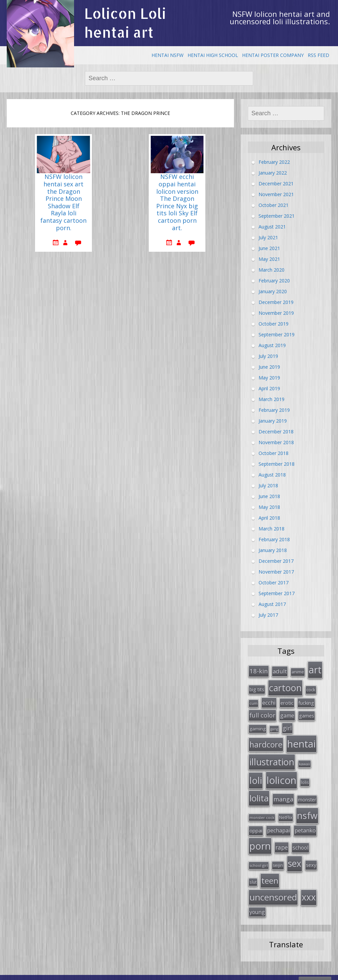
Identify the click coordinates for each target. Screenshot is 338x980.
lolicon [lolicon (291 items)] (281, 776)
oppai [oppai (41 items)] (256, 825)
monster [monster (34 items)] (307, 795)
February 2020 (274, 280)
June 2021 (269, 248)
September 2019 (277, 334)
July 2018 (268, 485)
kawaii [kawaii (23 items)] (305, 760)
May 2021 (269, 259)
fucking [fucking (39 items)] (306, 701)
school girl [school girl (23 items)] (259, 858)
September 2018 (277, 464)
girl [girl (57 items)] (287, 726)
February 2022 (274, 162)
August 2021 (272, 226)
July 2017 (268, 615)
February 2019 (274, 410)
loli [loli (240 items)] (256, 776)
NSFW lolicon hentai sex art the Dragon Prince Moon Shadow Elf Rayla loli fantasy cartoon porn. (63, 202)
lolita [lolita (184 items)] (259, 793)
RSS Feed (318, 55)
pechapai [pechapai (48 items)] (278, 825)
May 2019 (269, 377)
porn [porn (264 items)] (260, 839)
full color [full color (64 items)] (262, 713)
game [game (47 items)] (287, 713)
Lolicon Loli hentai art (125, 23)
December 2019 (276, 302)
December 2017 (276, 561)
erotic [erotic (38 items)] (287, 701)
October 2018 (274, 453)
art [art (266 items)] (315, 669)
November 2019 (276, 313)
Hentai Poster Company (273, 55)
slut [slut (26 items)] (253, 874)
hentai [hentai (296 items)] (301, 740)
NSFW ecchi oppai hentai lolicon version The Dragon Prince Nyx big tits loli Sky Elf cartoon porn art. (177, 202)
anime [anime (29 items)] (298, 671)
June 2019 (269, 366)
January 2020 (273, 291)
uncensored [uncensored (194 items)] (273, 889)
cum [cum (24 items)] (253, 701)
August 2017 (272, 604)
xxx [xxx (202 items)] (309, 889)
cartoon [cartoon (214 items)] (285, 687)
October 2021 (274, 205)
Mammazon (315, 973)
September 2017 (277, 593)
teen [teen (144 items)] (270, 873)
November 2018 (276, 442)
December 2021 (276, 183)
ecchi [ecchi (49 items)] (269, 701)
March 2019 (272, 399)
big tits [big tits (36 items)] (257, 688)
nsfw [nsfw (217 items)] (307, 810)
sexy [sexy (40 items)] (311, 858)
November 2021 (276, 194)
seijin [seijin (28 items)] (278, 858)
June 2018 (269, 496)
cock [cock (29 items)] (311, 688)
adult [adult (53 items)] (280, 671)
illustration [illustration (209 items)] (272, 758)
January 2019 (273, 420)
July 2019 (268, 356)
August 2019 (272, 345)
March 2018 (272, 528)
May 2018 (269, 507)
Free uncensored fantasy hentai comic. (194, 973)
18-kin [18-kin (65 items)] (259, 670)
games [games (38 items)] (307, 713)
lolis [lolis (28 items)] (305, 778)
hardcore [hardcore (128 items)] (266, 741)
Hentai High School (213, 55)
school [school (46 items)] (300, 841)
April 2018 (269, 517)
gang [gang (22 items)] (274, 727)
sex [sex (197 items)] (295, 856)
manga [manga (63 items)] (283, 794)
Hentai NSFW (167, 55)
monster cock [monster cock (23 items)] (262, 812)
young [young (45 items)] (257, 903)
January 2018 (273, 550)
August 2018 (272, 474)
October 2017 (274, 582)
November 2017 (276, 571)
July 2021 (268, 237)
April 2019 (269, 388)
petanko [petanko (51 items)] (305, 824)
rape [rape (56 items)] (282, 841)
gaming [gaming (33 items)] (258, 726)
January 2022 (273, 172)
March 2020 (272, 269)
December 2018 (276, 431)
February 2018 (274, 539)
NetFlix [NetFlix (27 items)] (286, 812)
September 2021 (277, 216)
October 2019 (274, 323)
